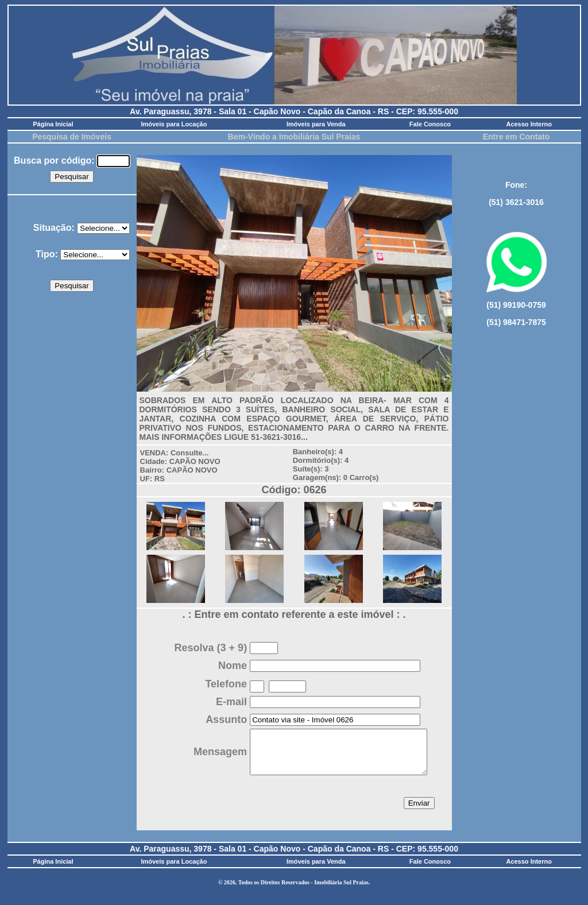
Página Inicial (53, 124)
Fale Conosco (430, 124)
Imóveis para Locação (174, 124)
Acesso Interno (529, 124)
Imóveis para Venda (316, 124)
